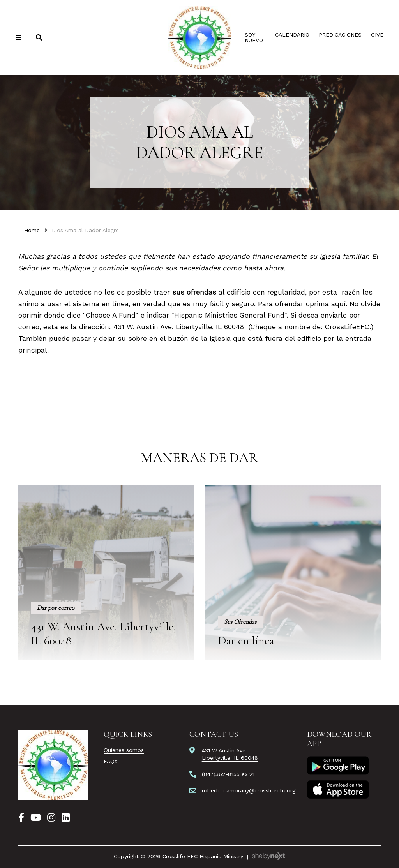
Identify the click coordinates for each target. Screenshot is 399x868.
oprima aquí (326, 304)
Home (32, 230)
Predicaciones (340, 35)
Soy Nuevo (254, 37)
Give (377, 35)
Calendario (292, 35)
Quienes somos (124, 750)
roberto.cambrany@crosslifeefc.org (249, 790)
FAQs (110, 761)
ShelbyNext (269, 856)
